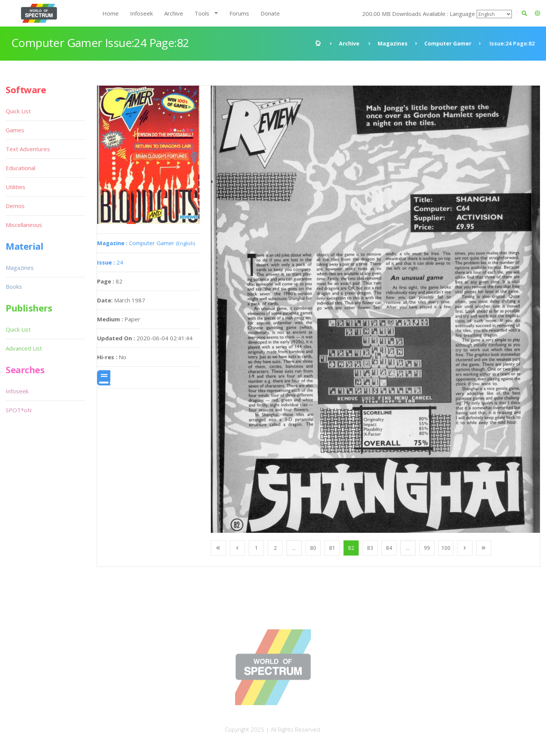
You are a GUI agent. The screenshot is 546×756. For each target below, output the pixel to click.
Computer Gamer (448, 43)
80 (313, 548)
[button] (537, 13)
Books (14, 286)
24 (110, 262)
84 (389, 548)
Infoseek (141, 13)
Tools (202, 13)
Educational (20, 168)
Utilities (16, 187)
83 (370, 548)
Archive (174, 13)
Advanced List (24, 348)
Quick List (18, 111)
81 (332, 548)
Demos (15, 206)
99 (427, 548)
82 (351, 548)
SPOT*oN (19, 410)
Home (111, 13)
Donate (270, 13)
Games (15, 130)
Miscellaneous (24, 225)
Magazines (393, 43)
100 (446, 548)
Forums (239, 13)
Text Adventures (28, 149)
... (294, 548)
